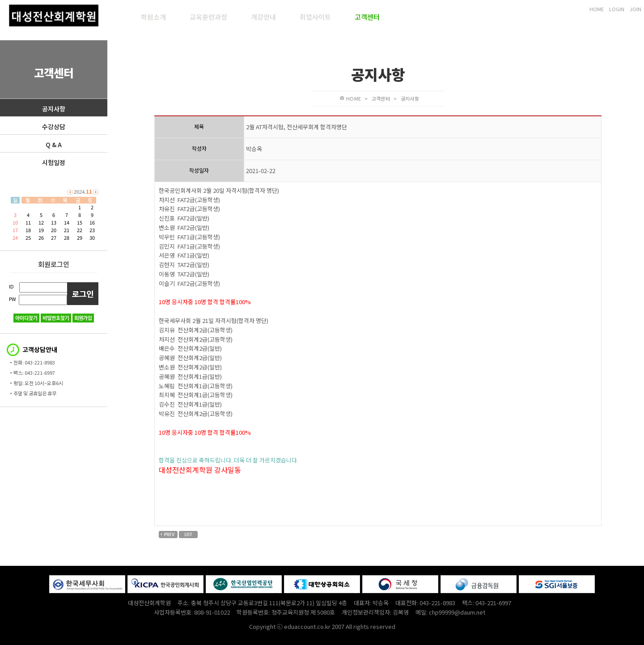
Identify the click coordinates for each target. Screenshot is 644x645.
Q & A (54, 144)
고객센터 (367, 17)
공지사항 (54, 109)
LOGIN (617, 9)
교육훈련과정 (208, 17)
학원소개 (153, 17)
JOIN (636, 9)
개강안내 (263, 17)
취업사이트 (315, 17)
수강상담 (54, 127)
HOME (597, 9)
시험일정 (54, 162)
